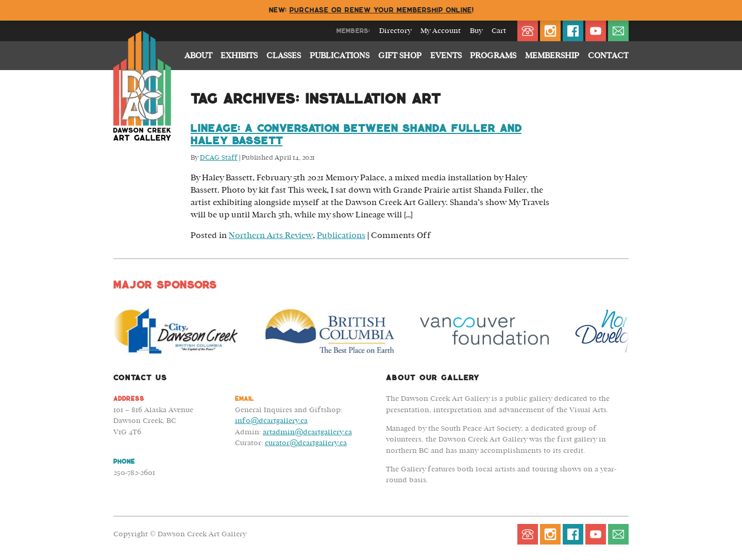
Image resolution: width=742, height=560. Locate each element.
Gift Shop (400, 56)
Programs (493, 56)
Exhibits (239, 56)
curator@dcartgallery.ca (306, 443)
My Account (441, 31)
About (198, 56)
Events (446, 56)
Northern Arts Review (271, 235)
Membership (552, 56)
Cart (499, 31)
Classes (284, 56)
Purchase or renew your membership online (381, 10)
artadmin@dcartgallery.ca (307, 432)
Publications (340, 56)
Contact (608, 56)
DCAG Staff (219, 158)
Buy (476, 31)
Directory (395, 31)
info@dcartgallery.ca (271, 421)
